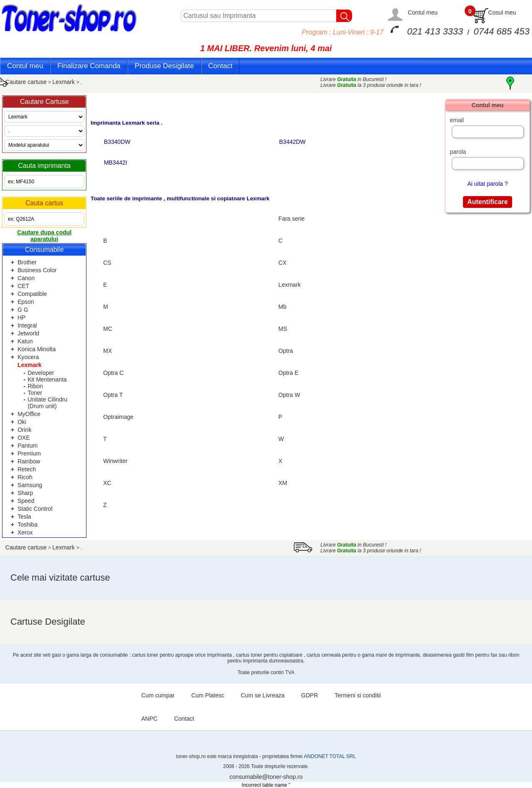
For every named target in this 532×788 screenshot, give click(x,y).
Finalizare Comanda (89, 66)
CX (282, 263)
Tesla (24, 517)
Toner (35, 393)
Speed (26, 501)
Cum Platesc (208, 695)
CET (23, 286)
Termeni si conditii (358, 695)
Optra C (113, 373)
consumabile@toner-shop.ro (266, 777)
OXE (24, 438)
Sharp (25, 493)
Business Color (37, 270)
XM (283, 483)
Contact (220, 66)
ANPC (149, 719)
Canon (26, 278)
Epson (26, 302)
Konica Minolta (37, 349)
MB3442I (115, 163)
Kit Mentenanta (47, 379)
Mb (282, 307)
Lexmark (64, 82)
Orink (24, 430)
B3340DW (116, 142)
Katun (25, 341)
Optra (286, 351)
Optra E (288, 373)
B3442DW (292, 142)
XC (107, 483)
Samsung (30, 485)
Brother (27, 262)
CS (107, 263)
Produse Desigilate (164, 66)
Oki (22, 422)
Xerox (25, 532)
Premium (29, 453)
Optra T (113, 395)
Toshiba (27, 525)
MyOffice (29, 414)
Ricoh (25, 477)
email (457, 120)
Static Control (35, 509)
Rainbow (29, 461)
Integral (27, 325)
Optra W (289, 395)
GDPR (310, 695)
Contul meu (423, 12)
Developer (41, 373)
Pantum (27, 446)
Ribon (35, 386)
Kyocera (28, 357)
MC (108, 329)
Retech (27, 469)
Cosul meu (502, 12)
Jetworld (28, 333)
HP (21, 318)
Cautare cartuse (26, 82)
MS (283, 329)
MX (107, 351)
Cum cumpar (158, 695)
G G (23, 310)
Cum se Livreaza (263, 695)
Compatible (32, 294)
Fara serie (292, 219)
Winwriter (115, 461)
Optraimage (118, 417)
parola (458, 152)
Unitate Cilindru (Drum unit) (47, 403)
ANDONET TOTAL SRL (330, 756)
